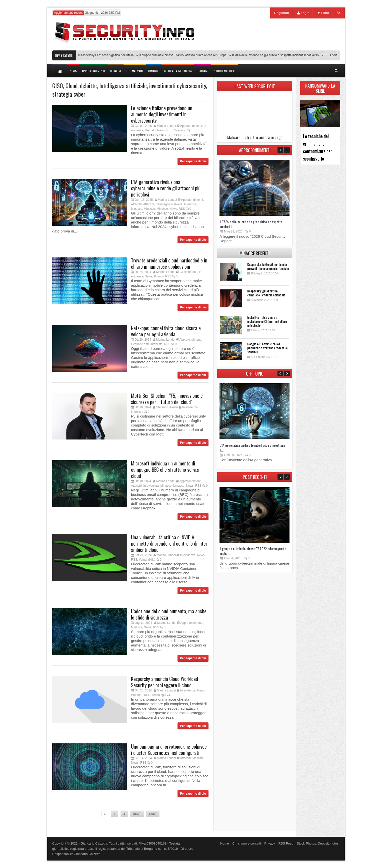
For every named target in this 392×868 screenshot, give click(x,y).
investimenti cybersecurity (178, 85)
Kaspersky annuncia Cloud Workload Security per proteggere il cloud (164, 682)
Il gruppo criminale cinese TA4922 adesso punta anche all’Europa (185, 55)
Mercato (150, 130)
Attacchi (136, 204)
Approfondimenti (191, 126)
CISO (58, 85)
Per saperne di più (193, 161)
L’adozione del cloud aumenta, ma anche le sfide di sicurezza (169, 614)
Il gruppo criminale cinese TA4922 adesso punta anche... (253, 551)
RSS (169, 130)
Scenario (180, 130)
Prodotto (137, 695)
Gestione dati (188, 272)
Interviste (190, 204)
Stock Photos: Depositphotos (318, 843)
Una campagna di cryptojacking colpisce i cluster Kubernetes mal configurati (169, 750)
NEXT (137, 814)
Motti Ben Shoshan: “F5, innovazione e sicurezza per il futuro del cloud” (167, 399)
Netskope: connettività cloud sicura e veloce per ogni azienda (166, 331)
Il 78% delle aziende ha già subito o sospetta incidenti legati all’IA (278, 55)
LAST (153, 814)
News (161, 130)
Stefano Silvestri (167, 407)
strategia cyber (69, 94)
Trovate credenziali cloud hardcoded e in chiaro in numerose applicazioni (169, 263)
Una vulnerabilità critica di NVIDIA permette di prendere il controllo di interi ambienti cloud (170, 543)
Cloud (71, 85)
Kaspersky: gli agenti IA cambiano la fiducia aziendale (266, 293)
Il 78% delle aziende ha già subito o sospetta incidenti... (251, 224)
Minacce (137, 209)
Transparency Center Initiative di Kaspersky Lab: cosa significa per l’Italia (88, 55)
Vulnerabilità (147, 560)
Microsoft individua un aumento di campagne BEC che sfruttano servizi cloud (165, 469)
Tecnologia (159, 695)
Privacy (158, 276)
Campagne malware (169, 204)
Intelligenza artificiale (123, 85)
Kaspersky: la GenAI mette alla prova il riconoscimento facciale (268, 266)
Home (225, 843)
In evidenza (190, 407)
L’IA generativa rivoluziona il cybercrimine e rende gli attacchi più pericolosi (166, 188)
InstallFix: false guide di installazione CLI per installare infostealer (267, 321)
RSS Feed (286, 843)
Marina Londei (166, 126)
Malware (198, 758)
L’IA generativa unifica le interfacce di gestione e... (252, 447)
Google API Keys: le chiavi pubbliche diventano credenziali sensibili (268, 348)
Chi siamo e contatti (246, 843)
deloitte (88, 85)
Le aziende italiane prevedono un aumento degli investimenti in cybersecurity (162, 114)
